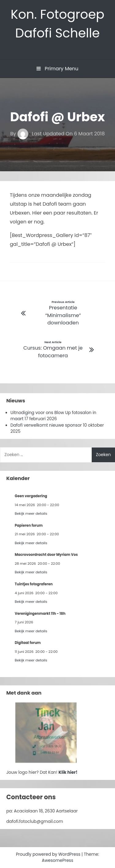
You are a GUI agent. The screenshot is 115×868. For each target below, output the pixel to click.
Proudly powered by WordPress (49, 854)
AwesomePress (57, 860)
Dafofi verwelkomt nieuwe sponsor (46, 425)
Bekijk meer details (31, 513)
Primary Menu (57, 69)
